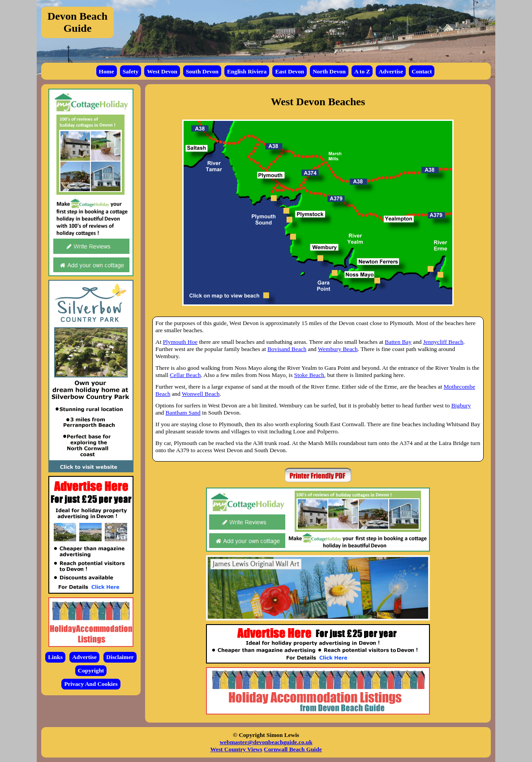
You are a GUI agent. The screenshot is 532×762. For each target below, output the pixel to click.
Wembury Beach (338, 349)
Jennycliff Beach (443, 342)
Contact (422, 71)
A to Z (362, 71)
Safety (131, 71)
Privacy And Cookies (91, 684)
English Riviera (247, 71)
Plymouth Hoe (180, 342)
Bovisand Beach (287, 349)
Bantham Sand (183, 413)
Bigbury (461, 405)
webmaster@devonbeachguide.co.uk (266, 742)
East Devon (290, 71)
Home (107, 71)
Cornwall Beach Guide (293, 749)
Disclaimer (120, 657)
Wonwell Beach (201, 394)
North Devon (329, 71)
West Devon (162, 71)
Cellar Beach (185, 375)
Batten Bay (398, 342)
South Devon (202, 71)
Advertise (391, 71)
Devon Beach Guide (77, 22)
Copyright (91, 670)
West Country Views (236, 749)
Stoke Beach (309, 375)
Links (55, 657)
